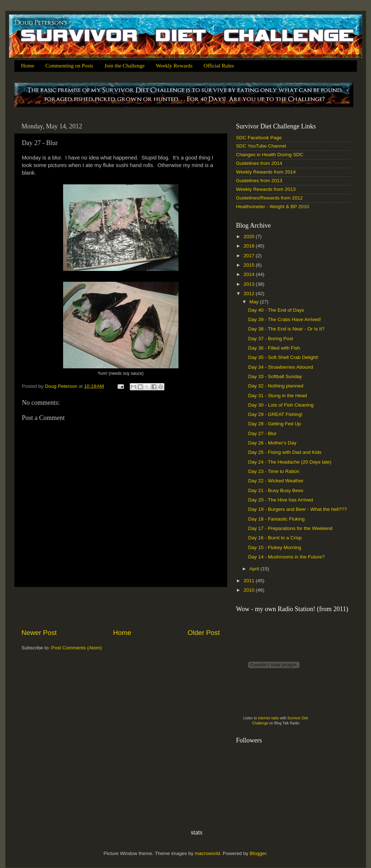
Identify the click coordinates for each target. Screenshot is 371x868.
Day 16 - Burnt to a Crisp (275, 538)
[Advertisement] (121, 608)
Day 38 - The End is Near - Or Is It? (286, 329)
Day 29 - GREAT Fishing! (275, 414)
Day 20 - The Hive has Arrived (281, 500)
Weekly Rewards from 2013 (266, 189)
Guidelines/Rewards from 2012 (270, 198)
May (255, 302)
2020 (249, 236)
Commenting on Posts (69, 66)
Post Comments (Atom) (76, 648)
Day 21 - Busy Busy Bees (276, 490)
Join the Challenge (124, 66)
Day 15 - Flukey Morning (275, 547)
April (255, 569)
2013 (249, 284)
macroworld (207, 853)
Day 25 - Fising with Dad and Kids (285, 452)
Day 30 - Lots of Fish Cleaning (281, 405)
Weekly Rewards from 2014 (266, 172)
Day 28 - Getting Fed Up (274, 424)
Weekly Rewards (174, 66)
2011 (249, 581)
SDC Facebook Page (259, 138)
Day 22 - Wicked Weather (276, 481)
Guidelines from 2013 (259, 181)
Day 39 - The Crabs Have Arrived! (284, 319)
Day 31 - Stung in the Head (277, 396)
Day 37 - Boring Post (271, 339)
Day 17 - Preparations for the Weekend (290, 528)
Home (28, 66)
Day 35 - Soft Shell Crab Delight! (283, 357)
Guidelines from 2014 (259, 163)
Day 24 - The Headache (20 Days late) (290, 462)
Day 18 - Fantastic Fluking (276, 519)
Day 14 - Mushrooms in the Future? (286, 557)
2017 (249, 256)
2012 (249, 293)
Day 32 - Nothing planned (276, 386)
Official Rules (219, 66)
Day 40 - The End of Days (276, 310)
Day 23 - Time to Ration (274, 471)
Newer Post (39, 633)
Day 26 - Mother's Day (272, 443)
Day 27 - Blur (262, 433)
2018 (249, 246)
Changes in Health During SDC (270, 155)
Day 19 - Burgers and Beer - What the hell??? (297, 509)
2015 (249, 265)
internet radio (268, 718)
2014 (249, 274)
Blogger (258, 853)
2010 (249, 590)
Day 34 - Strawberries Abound (281, 367)
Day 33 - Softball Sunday (275, 376)
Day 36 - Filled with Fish (274, 348)
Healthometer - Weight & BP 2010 (273, 207)
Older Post (204, 633)
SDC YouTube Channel (261, 146)
